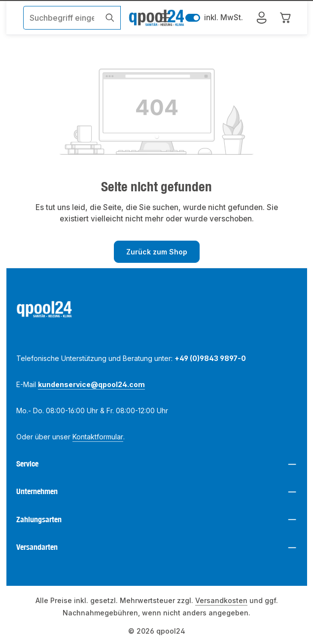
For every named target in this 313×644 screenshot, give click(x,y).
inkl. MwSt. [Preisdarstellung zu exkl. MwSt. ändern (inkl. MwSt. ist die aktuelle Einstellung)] (214, 18)
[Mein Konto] (262, 18)
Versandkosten (221, 600)
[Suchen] (110, 18)
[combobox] (62, 18)
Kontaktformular (98, 437)
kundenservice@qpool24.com (91, 384)
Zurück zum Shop (157, 252)
